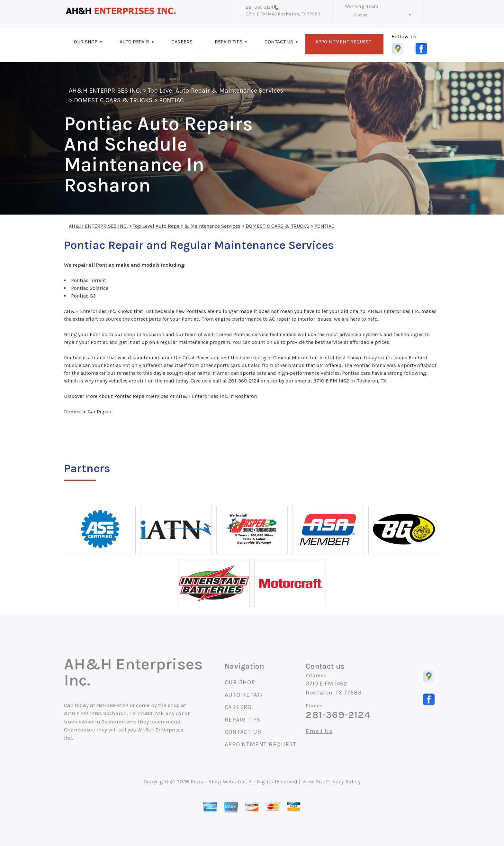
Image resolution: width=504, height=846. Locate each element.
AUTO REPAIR (134, 42)
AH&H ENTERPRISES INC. (105, 91)
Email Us (319, 731)
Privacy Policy (343, 782)
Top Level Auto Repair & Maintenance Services (216, 91)
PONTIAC (171, 100)
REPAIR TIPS (229, 42)
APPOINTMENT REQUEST (343, 42)
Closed (360, 15)
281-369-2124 (260, 7)
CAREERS (182, 42)
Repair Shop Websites (218, 782)
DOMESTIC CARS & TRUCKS (113, 100)
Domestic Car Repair (88, 412)
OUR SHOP (86, 42)
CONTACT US (279, 42)
